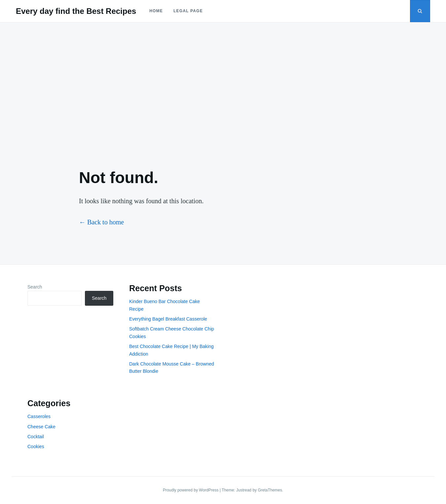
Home (156, 11)
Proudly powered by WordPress (191, 490)
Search (35, 287)
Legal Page (188, 11)
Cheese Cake (41, 427)
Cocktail (36, 437)
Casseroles (39, 416)
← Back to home (101, 222)
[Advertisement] (223, 90)
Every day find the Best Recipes (76, 11)
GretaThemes (270, 490)
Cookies (36, 446)
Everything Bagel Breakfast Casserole (168, 319)
